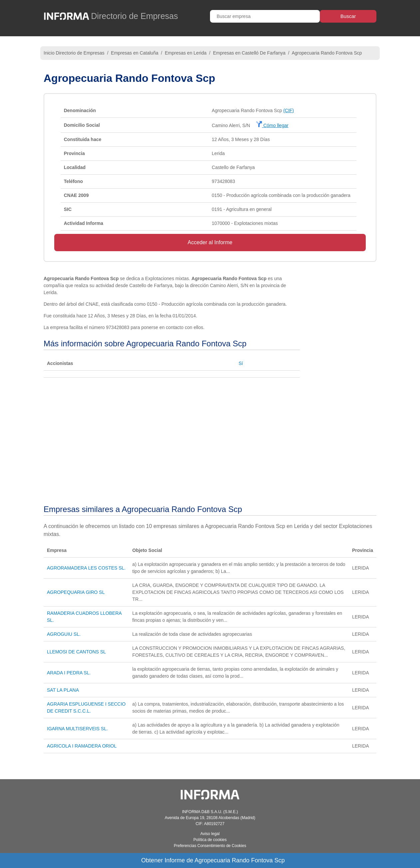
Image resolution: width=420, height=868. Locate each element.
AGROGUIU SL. (64, 634)
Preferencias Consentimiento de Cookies (210, 846)
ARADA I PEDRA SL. (69, 673)
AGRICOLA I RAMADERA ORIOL (82, 746)
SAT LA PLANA (63, 690)
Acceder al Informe (210, 242)
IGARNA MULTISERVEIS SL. (77, 729)
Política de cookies (210, 840)
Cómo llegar (272, 125)
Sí (241, 363)
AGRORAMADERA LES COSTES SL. (86, 568)
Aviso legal (210, 834)
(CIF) (289, 110)
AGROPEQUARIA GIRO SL (76, 592)
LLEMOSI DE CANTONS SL (76, 652)
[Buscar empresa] (265, 16)
